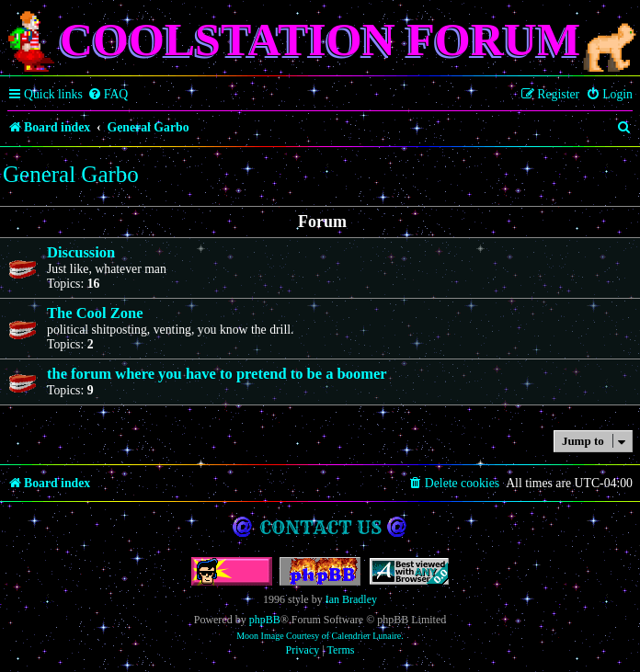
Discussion (81, 252)
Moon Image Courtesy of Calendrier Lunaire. (320, 636)
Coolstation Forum (320, 40)
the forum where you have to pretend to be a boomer (217, 374)
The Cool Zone (95, 313)
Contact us (320, 527)
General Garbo (71, 174)
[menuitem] (108, 95)
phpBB (265, 620)
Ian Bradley (351, 599)
